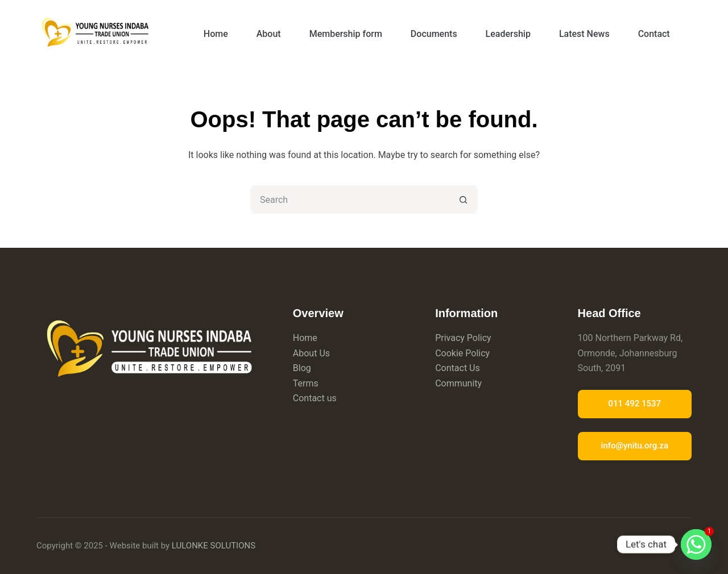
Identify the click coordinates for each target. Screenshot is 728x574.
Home (216, 34)
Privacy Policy (463, 338)
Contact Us (458, 368)
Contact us (315, 398)
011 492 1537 (634, 404)
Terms (306, 383)
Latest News (584, 34)
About (269, 34)
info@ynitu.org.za (635, 446)
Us (324, 353)
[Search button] (464, 199)
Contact (654, 34)
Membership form (346, 34)
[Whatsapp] (696, 544)
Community (458, 383)
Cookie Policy (462, 353)
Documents (434, 34)
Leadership (508, 34)
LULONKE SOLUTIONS (214, 546)
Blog (302, 368)
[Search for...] (350, 199)
